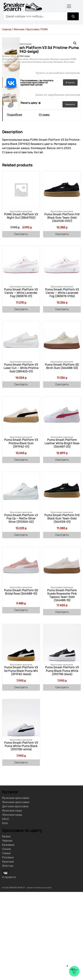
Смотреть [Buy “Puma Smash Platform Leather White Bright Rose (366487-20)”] (62, 548)
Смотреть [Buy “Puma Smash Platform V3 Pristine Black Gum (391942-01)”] (21, 548)
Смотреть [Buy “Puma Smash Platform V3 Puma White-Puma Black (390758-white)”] (21, 850)
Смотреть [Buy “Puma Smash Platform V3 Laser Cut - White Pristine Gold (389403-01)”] (21, 473)
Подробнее (14, 203)
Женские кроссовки (39, 147)
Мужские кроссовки (16, 886)
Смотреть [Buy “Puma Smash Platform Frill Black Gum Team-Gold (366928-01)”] (62, 623)
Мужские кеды (12, 899)
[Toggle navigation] (69, 6)
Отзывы (44, 203)
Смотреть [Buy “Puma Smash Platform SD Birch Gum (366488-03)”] (62, 473)
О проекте (9, 965)
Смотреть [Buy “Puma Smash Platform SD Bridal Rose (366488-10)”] (21, 698)
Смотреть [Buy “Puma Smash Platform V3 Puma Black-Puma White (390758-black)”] (62, 775)
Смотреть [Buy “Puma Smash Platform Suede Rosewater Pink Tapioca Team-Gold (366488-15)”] (62, 700)
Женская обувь (21, 147)
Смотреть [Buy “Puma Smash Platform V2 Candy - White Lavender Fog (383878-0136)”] (62, 397)
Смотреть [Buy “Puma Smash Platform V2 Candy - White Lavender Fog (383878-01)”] (21, 397)
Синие (6, 937)
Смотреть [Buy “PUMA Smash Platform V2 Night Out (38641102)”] (21, 322)
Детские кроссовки (15, 894)
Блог (5, 911)
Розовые (8, 945)
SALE (6, 907)
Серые (6, 941)
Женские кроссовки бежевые (27, 150)
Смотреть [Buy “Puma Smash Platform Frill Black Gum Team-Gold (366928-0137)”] (62, 322)
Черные (7, 929)
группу (70, 171)
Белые (6, 925)
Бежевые (8, 933)
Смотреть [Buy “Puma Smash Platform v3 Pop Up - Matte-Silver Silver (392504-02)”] (21, 623)
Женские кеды (12, 903)
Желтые (8, 954)
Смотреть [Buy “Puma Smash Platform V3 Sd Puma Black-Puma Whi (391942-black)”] (21, 775)
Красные (8, 950)
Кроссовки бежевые (53, 150)
